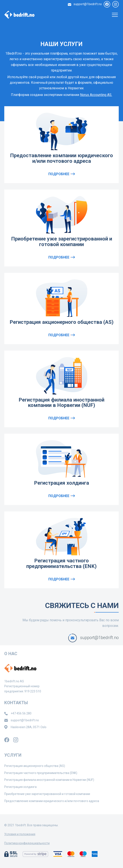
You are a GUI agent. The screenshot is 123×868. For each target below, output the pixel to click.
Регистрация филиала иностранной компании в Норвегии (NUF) (61, 403)
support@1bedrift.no (88, 4)
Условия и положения (20, 834)
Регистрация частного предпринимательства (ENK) (61, 563)
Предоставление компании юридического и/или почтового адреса (61, 158)
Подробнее (62, 174)
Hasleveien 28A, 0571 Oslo (29, 727)
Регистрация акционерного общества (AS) (62, 322)
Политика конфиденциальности (27, 843)
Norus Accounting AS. (96, 95)
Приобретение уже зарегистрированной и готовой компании (62, 242)
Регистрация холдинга (61, 483)
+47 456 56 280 (21, 713)
